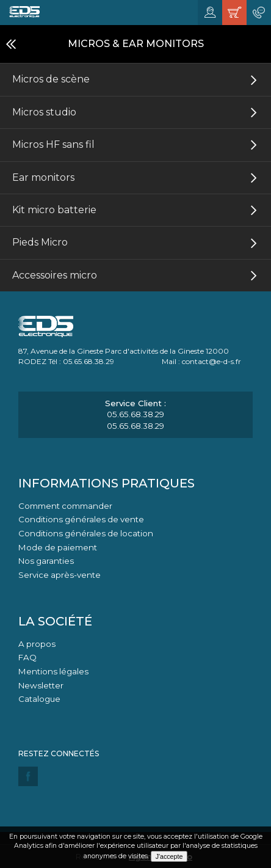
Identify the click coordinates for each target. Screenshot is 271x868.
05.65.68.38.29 (135, 414)
